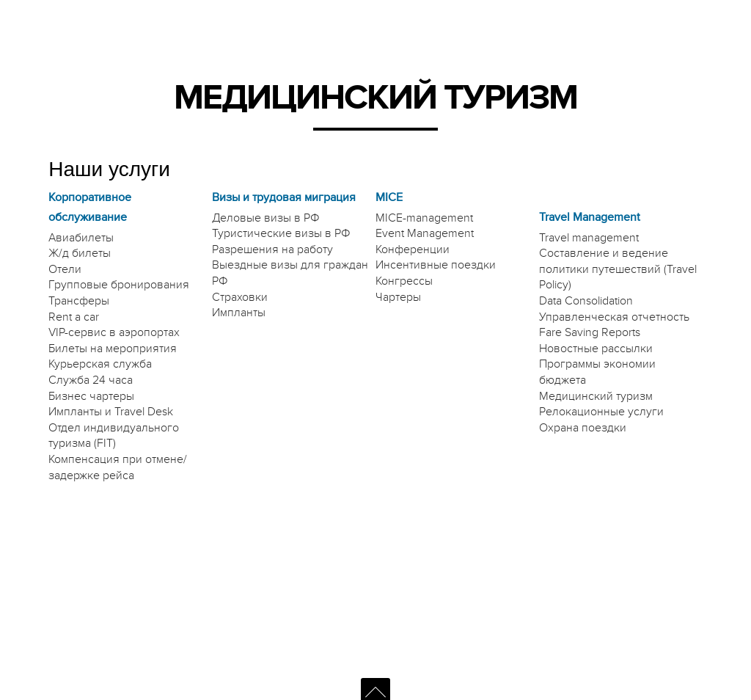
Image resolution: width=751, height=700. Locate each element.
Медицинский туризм (596, 396)
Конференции (413, 249)
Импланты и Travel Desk (111, 412)
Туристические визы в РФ (281, 233)
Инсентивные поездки (436, 265)
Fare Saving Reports (590, 332)
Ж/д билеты (80, 253)
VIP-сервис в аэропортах (114, 332)
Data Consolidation (586, 301)
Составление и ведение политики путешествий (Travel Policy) (618, 269)
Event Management (425, 233)
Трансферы (79, 301)
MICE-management (424, 218)
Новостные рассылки (596, 349)
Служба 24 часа (91, 380)
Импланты (239, 313)
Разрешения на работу (272, 249)
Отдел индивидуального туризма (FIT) (114, 436)
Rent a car (74, 317)
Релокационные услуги (601, 412)
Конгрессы (404, 281)
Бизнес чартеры (91, 396)
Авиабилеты (81, 238)
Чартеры (398, 297)
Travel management (589, 238)
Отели (65, 269)
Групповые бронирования (119, 285)
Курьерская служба (100, 364)
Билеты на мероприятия (113, 349)
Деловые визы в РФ (266, 218)
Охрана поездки (583, 428)
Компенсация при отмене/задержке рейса (118, 467)
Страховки (240, 297)
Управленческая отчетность (614, 317)
